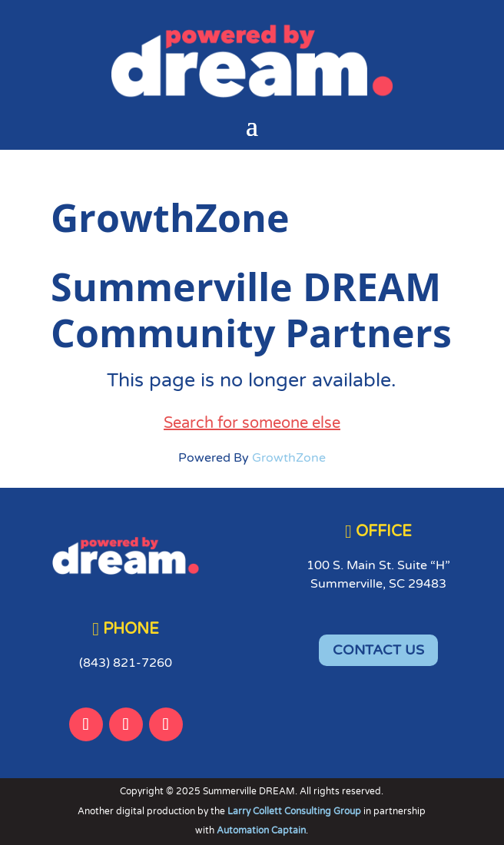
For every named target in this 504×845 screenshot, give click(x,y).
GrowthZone (289, 458)
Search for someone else (252, 423)
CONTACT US (378, 650)
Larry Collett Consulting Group (295, 811)
